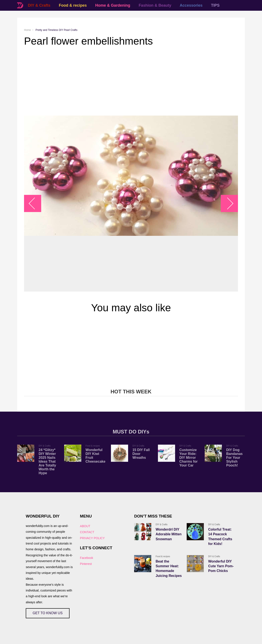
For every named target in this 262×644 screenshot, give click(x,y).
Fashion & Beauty (155, 5)
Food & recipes (73, 5)
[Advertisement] (131, 81)
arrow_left (35, 204)
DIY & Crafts (39, 5)
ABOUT (85, 526)
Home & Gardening (113, 5)
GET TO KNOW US (48, 613)
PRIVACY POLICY (92, 538)
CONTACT (87, 532)
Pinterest (86, 564)
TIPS (215, 5)
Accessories (191, 5)
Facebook (87, 558)
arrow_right (227, 204)
